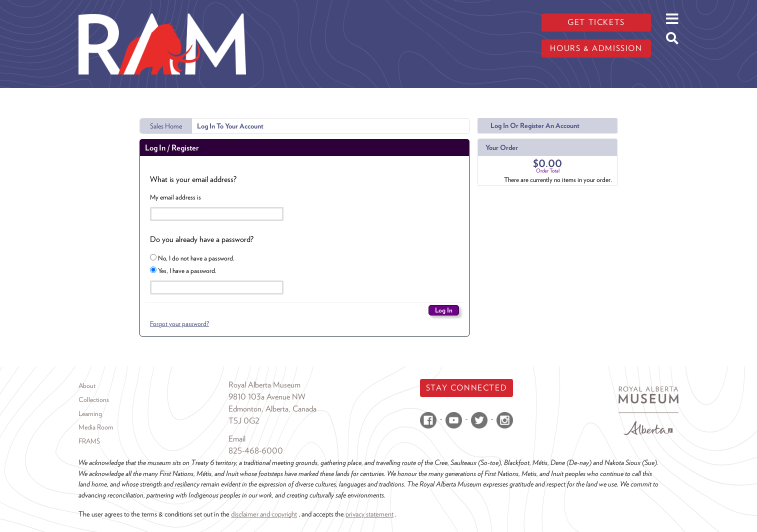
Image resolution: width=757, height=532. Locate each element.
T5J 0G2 (244, 421)
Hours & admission (596, 48)
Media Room (96, 427)
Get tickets (596, 22)
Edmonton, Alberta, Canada (272, 409)
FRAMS (89, 441)
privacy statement (369, 514)
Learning (90, 413)
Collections (94, 399)
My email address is (175, 197)
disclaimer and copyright (264, 514)
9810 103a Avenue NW (267, 397)
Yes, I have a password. (183, 270)
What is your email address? (193, 179)
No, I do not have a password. (192, 258)
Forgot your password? (179, 323)
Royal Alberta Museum (264, 385)
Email (237, 439)
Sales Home (166, 126)
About (87, 385)
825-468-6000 (256, 451)
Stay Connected (466, 388)
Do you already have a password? (202, 239)
